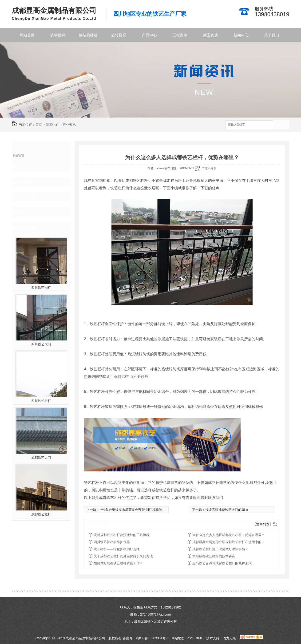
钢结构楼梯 (88, 35)
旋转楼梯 (119, 35)
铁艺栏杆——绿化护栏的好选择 (117, 549)
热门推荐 (27, 227)
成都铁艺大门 (41, 458)
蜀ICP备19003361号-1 (152, 638)
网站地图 (178, 638)
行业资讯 (69, 125)
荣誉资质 (210, 35)
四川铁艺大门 (41, 344)
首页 (39, 125)
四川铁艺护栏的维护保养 (112, 542)
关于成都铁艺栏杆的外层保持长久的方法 (123, 556)
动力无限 (229, 638)
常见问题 (27, 197)
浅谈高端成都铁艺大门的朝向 (227, 510)
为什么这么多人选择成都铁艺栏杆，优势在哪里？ (229, 535)
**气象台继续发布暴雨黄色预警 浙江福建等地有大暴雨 (139, 510)
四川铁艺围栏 (41, 288)
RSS (190, 638)
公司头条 (27, 167)
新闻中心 (241, 35)
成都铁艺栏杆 (41, 514)
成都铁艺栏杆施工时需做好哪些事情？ (220, 549)
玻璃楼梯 (58, 35)
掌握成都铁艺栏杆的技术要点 (214, 556)
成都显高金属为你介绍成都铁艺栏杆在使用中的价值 (230, 542)
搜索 (281, 125)
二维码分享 (209, 168)
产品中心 (149, 35)
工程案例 (180, 35)
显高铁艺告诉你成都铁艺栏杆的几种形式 (222, 563)
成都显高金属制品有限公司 (54, 10)
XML (200, 638)
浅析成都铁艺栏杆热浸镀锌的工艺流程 (122, 535)
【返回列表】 (263, 524)
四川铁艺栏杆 (41, 401)
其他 (23, 212)
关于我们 (272, 35)
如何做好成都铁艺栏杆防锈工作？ (118, 563)
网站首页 (27, 35)
